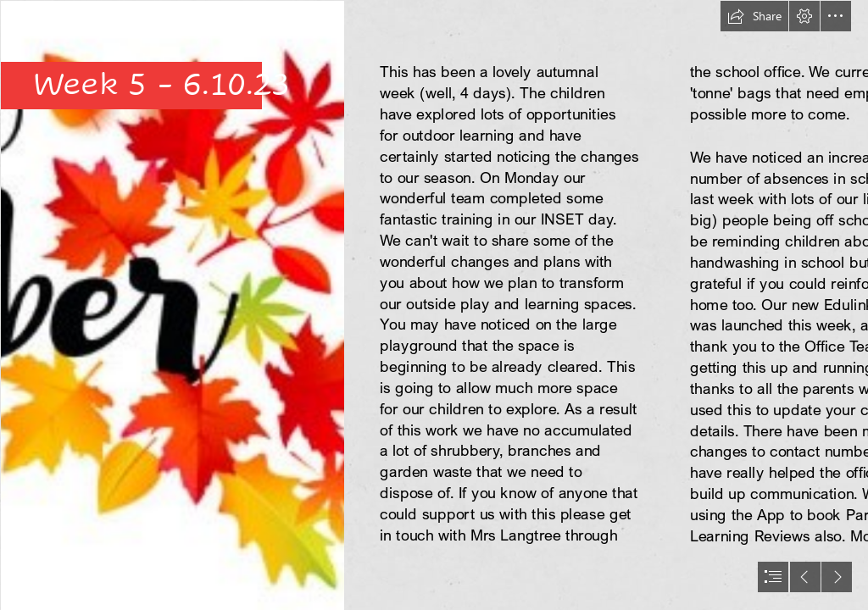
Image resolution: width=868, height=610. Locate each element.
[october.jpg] (172, 305)
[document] (434, 305)
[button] (754, 16)
